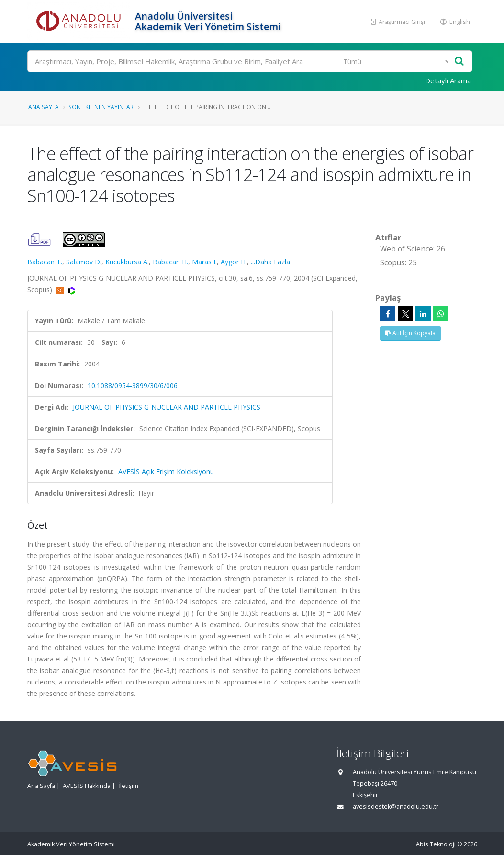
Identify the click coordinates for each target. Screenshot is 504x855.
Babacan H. (170, 262)
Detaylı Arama (448, 80)
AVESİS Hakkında (87, 786)
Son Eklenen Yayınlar (101, 107)
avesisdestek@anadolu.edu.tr (396, 806)
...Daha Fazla (270, 262)
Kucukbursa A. (127, 262)
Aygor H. (234, 262)
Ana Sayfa (44, 107)
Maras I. (204, 262)
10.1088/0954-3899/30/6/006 (133, 385)
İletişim (128, 786)
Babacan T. (45, 262)
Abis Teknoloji (436, 844)
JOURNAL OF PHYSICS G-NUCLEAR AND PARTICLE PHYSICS (167, 407)
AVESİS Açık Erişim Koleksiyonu (166, 472)
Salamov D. (84, 262)
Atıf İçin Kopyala (410, 333)
